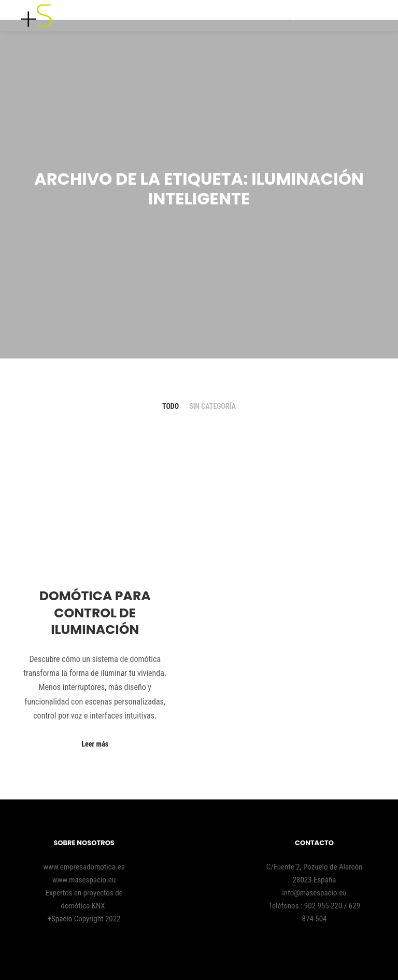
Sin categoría (212, 406)
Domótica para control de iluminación (95, 613)
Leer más (95, 744)
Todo (170, 406)
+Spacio (61, 919)
